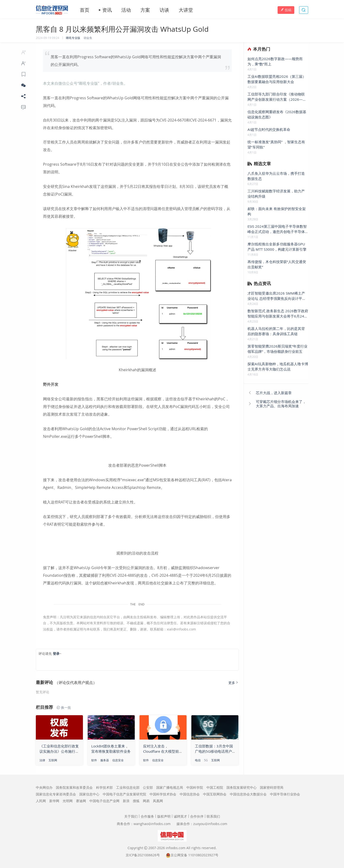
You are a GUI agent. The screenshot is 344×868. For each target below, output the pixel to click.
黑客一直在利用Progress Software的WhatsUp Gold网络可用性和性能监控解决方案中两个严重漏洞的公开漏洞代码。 (136, 61)
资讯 (107, 10)
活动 (126, 10)
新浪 (126, 801)
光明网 (68, 801)
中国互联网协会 (215, 794)
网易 (146, 801)
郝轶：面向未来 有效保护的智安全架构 (277, 211)
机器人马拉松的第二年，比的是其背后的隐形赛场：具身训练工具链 (276, 331)
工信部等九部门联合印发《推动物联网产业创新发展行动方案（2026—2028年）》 (276, 97)
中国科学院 (195, 787)
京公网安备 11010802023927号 (194, 855)
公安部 (148, 787)
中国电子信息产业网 (104, 801)
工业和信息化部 (128, 787)
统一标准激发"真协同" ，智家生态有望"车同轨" (276, 144)
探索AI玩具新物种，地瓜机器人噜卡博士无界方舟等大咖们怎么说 (278, 366)
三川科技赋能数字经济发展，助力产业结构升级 (276, 194)
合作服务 (147, 816)
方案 (145, 10)
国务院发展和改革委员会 (74, 787)
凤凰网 (158, 801)
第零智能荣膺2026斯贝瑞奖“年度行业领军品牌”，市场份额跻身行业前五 (277, 349)
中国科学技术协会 (163, 794)
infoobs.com (176, 848)
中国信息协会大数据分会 (248, 794)
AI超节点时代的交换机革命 (269, 129)
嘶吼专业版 (73, 38)
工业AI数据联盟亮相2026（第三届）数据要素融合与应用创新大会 (277, 79)
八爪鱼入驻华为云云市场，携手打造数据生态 (276, 176)
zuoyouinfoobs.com (210, 824)
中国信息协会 (190, 794)
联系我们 (213, 816)
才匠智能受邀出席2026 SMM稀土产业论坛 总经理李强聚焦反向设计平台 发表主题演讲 (277, 296)
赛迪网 (81, 801)
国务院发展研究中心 (242, 787)
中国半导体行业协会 (285, 794)
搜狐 (136, 801)
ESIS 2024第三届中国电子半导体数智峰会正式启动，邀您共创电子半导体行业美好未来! (277, 229)
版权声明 (164, 816)
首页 (85, 10)
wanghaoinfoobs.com (152, 824)
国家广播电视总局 (170, 787)
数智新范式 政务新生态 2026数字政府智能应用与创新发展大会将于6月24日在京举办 (278, 314)
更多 (234, 683)
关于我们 (131, 816)
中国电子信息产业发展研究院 (124, 794)
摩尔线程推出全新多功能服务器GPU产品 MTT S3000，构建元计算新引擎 (277, 247)
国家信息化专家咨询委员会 (56, 794)
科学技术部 (104, 787)
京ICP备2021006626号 (143, 855)
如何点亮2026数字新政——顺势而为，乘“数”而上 (275, 61)
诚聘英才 (180, 816)
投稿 (286, 10)
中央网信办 (44, 787)
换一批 (64, 708)
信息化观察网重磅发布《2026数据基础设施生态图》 (277, 114)
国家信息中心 (89, 794)
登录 (56, 654)
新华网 (54, 801)
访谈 (164, 10)
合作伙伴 (197, 816)
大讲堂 (186, 10)
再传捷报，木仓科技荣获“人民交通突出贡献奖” (277, 264)
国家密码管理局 (272, 787)
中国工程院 (215, 787)
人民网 (41, 801)
